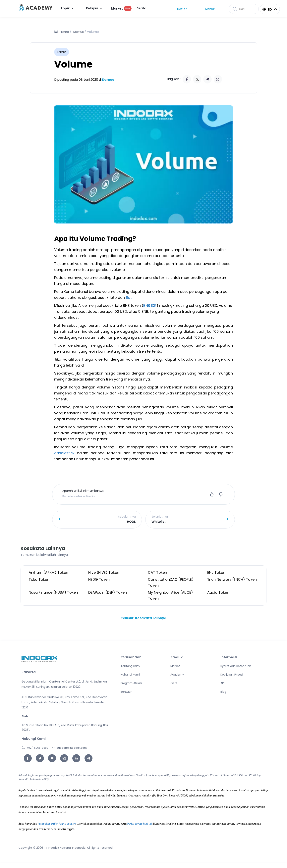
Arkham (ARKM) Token (48, 572)
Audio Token (218, 592)
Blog (223, 692)
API (222, 683)
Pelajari (94, 8)
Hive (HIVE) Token (104, 572)
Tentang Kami (130, 666)
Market (121, 8)
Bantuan (126, 692)
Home (64, 32)
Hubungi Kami (130, 675)
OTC (174, 683)
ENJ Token (216, 572)
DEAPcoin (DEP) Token (108, 592)
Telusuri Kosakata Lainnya (144, 618)
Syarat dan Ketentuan (236, 666)
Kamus (78, 32)
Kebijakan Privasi (232, 675)
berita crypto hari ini (140, 824)
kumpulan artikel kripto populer (57, 824)
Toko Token (39, 579)
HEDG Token (99, 579)
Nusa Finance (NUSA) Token (53, 592)
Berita (141, 8)
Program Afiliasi (131, 683)
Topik (67, 8)
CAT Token (157, 572)
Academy (177, 675)
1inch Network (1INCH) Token (232, 579)
